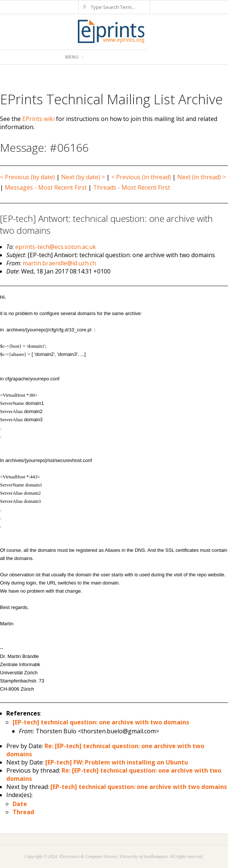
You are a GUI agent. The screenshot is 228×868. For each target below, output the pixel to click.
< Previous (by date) (27, 177)
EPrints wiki (38, 119)
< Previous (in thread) (141, 177)
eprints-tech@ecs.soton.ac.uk (56, 247)
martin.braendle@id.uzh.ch (59, 263)
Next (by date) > (83, 177)
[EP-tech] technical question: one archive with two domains (101, 722)
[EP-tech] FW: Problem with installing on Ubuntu (117, 762)
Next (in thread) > (201, 177)
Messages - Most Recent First (46, 187)
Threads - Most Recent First (132, 187)
